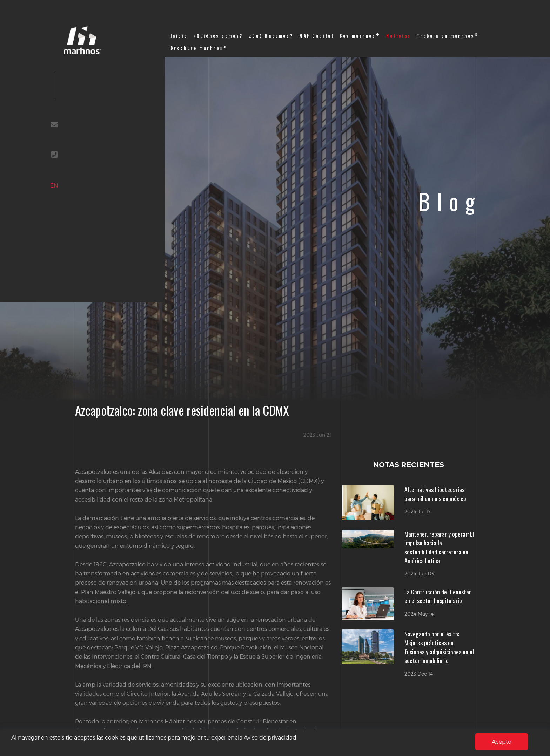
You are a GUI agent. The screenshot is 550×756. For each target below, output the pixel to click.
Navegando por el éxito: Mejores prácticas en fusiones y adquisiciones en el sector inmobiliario (439, 647)
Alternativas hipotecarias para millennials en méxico (435, 494)
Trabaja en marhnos (448, 36)
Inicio (179, 36)
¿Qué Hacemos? (271, 36)
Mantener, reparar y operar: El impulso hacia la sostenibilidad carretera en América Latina (439, 547)
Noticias (399, 36)
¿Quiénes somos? (218, 36)
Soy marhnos (360, 36)
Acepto (502, 741)
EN (54, 185)
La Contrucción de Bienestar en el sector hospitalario (438, 596)
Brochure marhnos (199, 48)
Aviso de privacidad (270, 737)
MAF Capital (316, 36)
